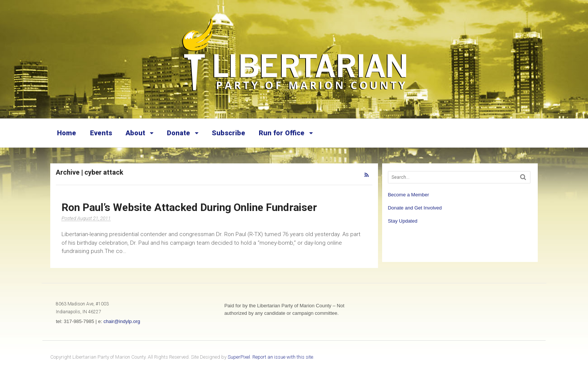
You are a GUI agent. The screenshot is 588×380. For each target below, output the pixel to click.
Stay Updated (403, 221)
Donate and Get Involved (415, 208)
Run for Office (282, 133)
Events (101, 133)
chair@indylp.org (122, 321)
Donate (178, 133)
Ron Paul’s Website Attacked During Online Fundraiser (189, 207)
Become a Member (408, 195)
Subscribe (229, 133)
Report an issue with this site (283, 357)
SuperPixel (239, 357)
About (135, 133)
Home (67, 133)
